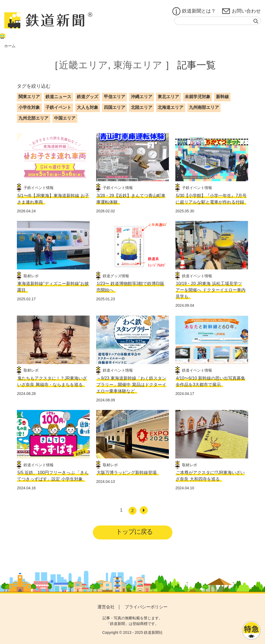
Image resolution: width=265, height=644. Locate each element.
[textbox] (217, 21)
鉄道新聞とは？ (194, 11)
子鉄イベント (58, 107)
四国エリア (115, 107)
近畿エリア (83, 65)
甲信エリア (115, 97)
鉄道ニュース (58, 97)
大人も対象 (88, 107)
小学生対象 (29, 107)
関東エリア (29, 97)
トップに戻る (134, 532)
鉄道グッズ (88, 97)
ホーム (10, 46)
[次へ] (144, 510)
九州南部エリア (204, 107)
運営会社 (106, 607)
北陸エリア (142, 107)
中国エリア (65, 118)
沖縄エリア (142, 97)
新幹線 (222, 97)
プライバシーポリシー (146, 607)
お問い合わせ (241, 11)
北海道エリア (171, 107)
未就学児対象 (198, 97)
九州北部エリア (33, 118)
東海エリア (138, 65)
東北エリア (168, 97)
